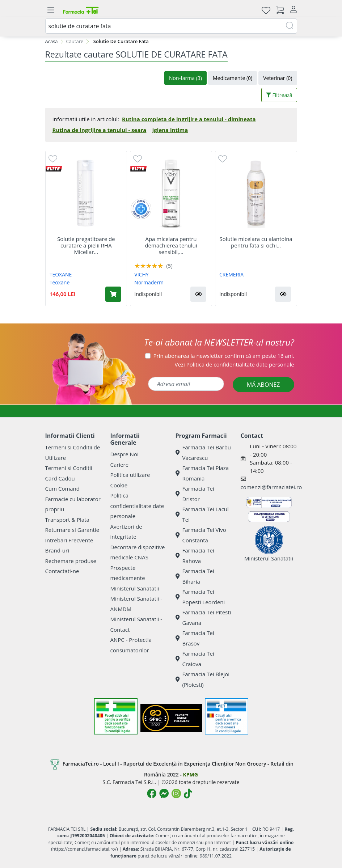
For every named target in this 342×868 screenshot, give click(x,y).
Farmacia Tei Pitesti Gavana (203, 617)
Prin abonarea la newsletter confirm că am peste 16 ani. (224, 356)
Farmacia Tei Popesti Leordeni (200, 597)
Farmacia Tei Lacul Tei (202, 514)
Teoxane (60, 282)
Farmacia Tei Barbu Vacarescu (203, 452)
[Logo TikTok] (188, 793)
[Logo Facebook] (152, 793)
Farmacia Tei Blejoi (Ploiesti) (203, 679)
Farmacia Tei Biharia (195, 576)
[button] (198, 294)
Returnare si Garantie (72, 530)
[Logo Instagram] (176, 793)
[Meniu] (51, 10)
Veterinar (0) (278, 78)
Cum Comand (63, 488)
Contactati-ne (62, 571)
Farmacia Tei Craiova (195, 659)
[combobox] (171, 26)
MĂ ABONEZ (263, 385)
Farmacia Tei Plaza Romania (202, 473)
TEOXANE (61, 274)
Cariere (120, 465)
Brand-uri (57, 550)
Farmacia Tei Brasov (195, 638)
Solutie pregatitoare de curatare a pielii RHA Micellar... (86, 245)
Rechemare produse (71, 561)
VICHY (141, 274)
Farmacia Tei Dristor (195, 494)
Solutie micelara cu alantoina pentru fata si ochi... (256, 242)
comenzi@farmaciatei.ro (271, 487)
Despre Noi (124, 454)
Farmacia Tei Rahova (195, 556)
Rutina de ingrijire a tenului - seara (100, 130)
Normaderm (149, 282)
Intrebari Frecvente (69, 540)
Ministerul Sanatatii (135, 588)
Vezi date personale (235, 364)
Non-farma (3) (185, 78)
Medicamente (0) (233, 78)
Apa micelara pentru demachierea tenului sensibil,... (171, 245)
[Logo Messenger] (164, 793)
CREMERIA (231, 274)
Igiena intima (170, 130)
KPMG (190, 774)
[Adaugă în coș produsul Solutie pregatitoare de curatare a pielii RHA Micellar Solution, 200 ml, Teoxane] (113, 294)
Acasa (52, 41)
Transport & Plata (67, 520)
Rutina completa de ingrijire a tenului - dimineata (189, 119)
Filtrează (279, 95)
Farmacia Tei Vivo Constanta (201, 535)
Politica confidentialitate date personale (137, 506)
